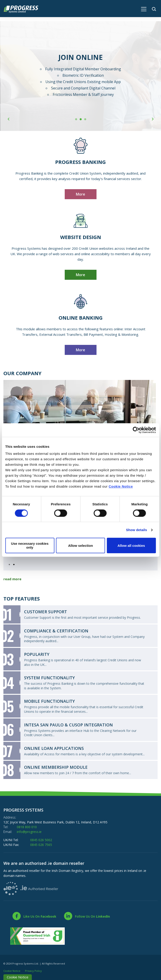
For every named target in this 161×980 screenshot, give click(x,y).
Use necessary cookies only (30, 545)
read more (12, 579)
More (80, 194)
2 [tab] (81, 120)
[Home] (23, 9)
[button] (155, 9)
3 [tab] (85, 120)
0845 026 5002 (41, 840)
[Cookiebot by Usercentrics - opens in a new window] (136, 430)
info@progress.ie (29, 832)
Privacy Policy (33, 971)
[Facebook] (34, 916)
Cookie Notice (121, 486)
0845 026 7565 (41, 845)
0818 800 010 (27, 827)
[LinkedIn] (87, 916)
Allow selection (80, 546)
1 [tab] (76, 120)
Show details (137, 530)
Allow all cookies (131, 546)
